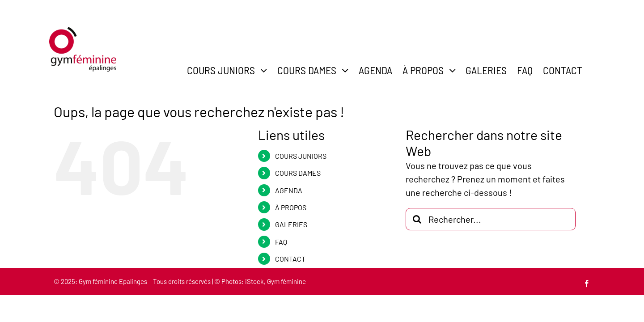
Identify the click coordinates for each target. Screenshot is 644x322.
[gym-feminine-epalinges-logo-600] (83, 31)
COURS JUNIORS (301, 156)
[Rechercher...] (491, 219)
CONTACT (290, 259)
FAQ (281, 242)
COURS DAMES (298, 173)
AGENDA (289, 190)
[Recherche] (417, 219)
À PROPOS (291, 207)
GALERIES (291, 224)
